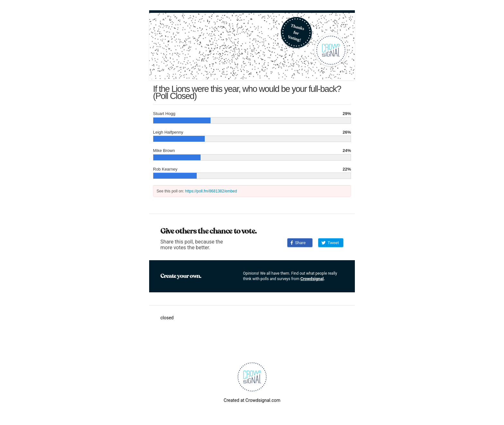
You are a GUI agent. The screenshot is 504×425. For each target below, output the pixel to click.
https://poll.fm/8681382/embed (211, 191)
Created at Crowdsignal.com (252, 400)
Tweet (330, 243)
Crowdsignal (312, 279)
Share (298, 243)
